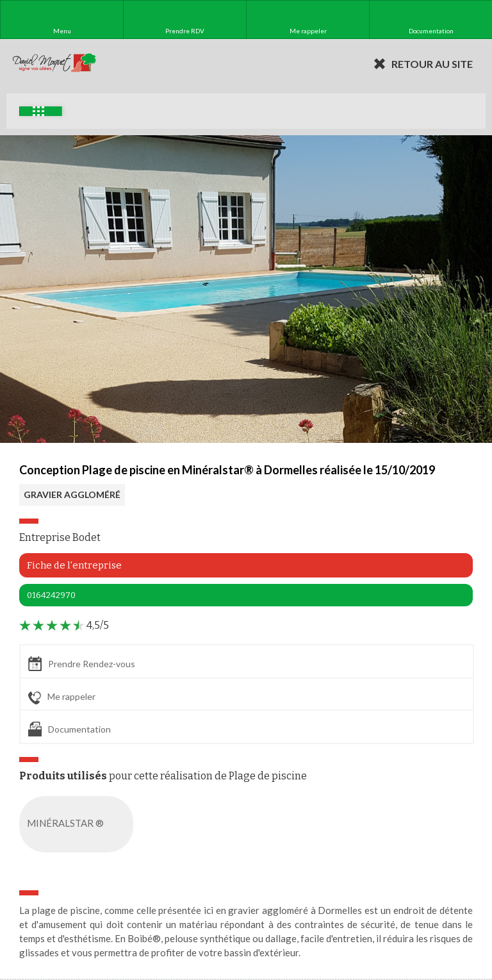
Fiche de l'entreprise (74, 565)
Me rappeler (62, 697)
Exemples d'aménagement (38, 111)
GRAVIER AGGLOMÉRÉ (72, 494)
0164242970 (51, 595)
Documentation (70, 729)
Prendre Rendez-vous (82, 664)
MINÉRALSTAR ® (79, 824)
